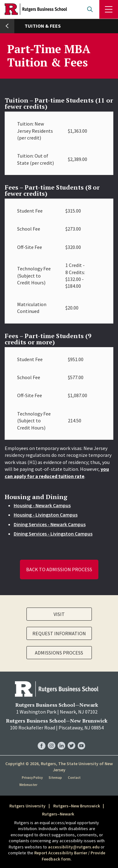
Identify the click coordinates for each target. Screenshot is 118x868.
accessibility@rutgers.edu (74, 847)
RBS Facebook (42, 739)
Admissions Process (59, 653)
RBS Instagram (52, 739)
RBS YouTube (81, 739)
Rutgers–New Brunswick (77, 806)
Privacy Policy (32, 778)
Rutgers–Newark (58, 814)
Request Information (59, 633)
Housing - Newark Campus (42, 505)
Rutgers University (27, 806)
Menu (109, 9)
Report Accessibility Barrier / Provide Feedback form (70, 856)
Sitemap (55, 778)
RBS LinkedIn (61, 739)
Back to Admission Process (59, 569)
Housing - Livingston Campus (46, 515)
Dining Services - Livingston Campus (53, 534)
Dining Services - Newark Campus (50, 524)
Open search (90, 9)
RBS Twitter (71, 739)
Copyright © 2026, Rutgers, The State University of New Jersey (59, 767)
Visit (59, 614)
